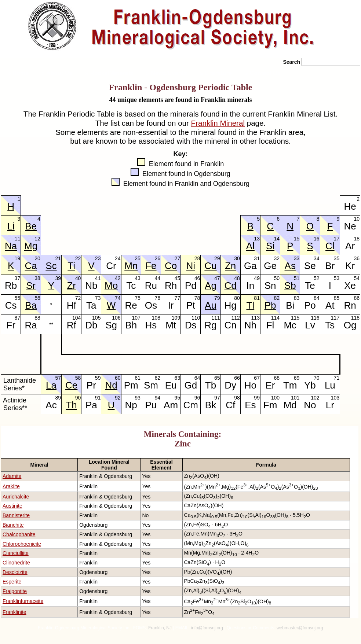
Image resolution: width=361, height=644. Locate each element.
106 (116, 317)
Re (131, 305)
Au (211, 305)
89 (58, 397)
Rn (350, 305)
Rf (72, 325)
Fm (270, 405)
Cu (210, 266)
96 (197, 397)
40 (78, 278)
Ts (330, 325)
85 (337, 297)
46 (197, 278)
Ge (270, 266)
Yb (310, 385)
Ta (91, 305)
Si (270, 246)
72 (78, 297)
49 (257, 278)
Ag (211, 286)
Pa (91, 405)
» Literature (216, 73)
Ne (350, 226)
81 (257, 297)
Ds (191, 325)
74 (118, 297)
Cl (330, 246)
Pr (91, 385)
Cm (191, 405)
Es (250, 405)
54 (357, 278)
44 (157, 278)
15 (297, 238)
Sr (31, 286)
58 (78, 377)
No (310, 405)
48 (237, 278)
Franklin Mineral (218, 123)
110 (196, 317)
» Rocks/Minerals (109, 73)
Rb (11, 286)
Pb (270, 305)
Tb (211, 385)
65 (217, 377)
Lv (310, 325)
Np (131, 405)
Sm (151, 385)
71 (337, 377)
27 (178, 258)
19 (18, 258)
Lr (330, 405)
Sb (290, 286)
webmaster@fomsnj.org (300, 628)
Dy (230, 385)
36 (357, 258)
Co (171, 266)
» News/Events (167, 73)
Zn (230, 266)
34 (317, 258)
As (290, 266)
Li (11, 226)
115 (295, 317)
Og (350, 325)
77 (178, 297)
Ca (31, 266)
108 (156, 317)
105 (96, 317)
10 (357, 218)
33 (297, 258)
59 (98, 377)
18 (357, 238)
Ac (51, 405)
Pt (191, 305)
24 (118, 258)
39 (58, 278)
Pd (191, 286)
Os (151, 305)
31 (257, 258)
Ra (31, 325)
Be (31, 226)
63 (178, 377)
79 (217, 297)
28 (197, 258)
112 (235, 317)
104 (76, 317)
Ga (250, 266)
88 (37, 317)
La (51, 385)
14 (277, 238)
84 (317, 297)
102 (315, 397)
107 (136, 317)
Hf (72, 305)
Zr (71, 286)
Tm (290, 385)
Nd (111, 385)
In (251, 286)
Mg (31, 246)
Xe (350, 286)
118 (355, 317)
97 (217, 397)
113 (256, 317)
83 (297, 297)
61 (138, 377)
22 (78, 258)
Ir (171, 305)
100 (275, 397)
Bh (131, 325)
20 (37, 258)
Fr (11, 325)
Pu (151, 405)
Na (11, 246)
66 (237, 377)
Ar (350, 246)
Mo (111, 286)
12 (37, 238)
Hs (151, 325)
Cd (231, 286)
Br (330, 266)
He (350, 206)
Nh (250, 325)
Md (290, 405)
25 (138, 258)
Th (71, 405)
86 (357, 297)
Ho (250, 385)
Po (310, 305)
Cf (230, 405)
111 (216, 317)
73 (98, 297)
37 (18, 278)
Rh (171, 286)
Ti (71, 266)
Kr (350, 266)
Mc (290, 325)
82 (277, 297)
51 (297, 278)
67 (257, 377)
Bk (211, 405)
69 (297, 377)
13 (257, 238)
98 (237, 397)
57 (58, 377)
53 (337, 278)
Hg (231, 305)
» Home (17, 73)
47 (217, 278)
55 (18, 297)
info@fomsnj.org (207, 628)
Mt (171, 325)
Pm (131, 385)
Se (310, 266)
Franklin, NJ (160, 628)
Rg (210, 325)
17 (337, 238)
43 (138, 278)
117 (335, 317)
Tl (251, 305)
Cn (231, 325)
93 (138, 397)
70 (317, 377)
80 (237, 297)
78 (197, 297)
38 (37, 278)
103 (335, 397)
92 (118, 397)
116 (315, 317)
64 (197, 377)
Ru (151, 286)
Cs (11, 305)
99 (257, 397)
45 (178, 278)
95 (178, 397)
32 (277, 258)
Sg (111, 325)
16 (317, 238)
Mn (131, 266)
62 (157, 377)
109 (176, 317)
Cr (111, 266)
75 (138, 297)
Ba (31, 305)
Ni (191, 266)
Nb (91, 286)
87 (18, 317)
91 (98, 397)
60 (118, 377)
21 (58, 258)
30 (237, 258)
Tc (131, 286)
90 (78, 397)
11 (18, 238)
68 (277, 377)
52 (317, 278)
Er (270, 385)
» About (57, 73)
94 (157, 397)
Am (171, 405)
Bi (290, 305)
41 (98, 278)
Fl (270, 325)
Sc (51, 266)
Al (250, 246)
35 (337, 258)
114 (275, 317)
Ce (71, 385)
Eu (171, 385)
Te (310, 286)
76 (157, 297)
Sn (270, 286)
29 (217, 258)
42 (118, 278)
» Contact (263, 73)
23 (98, 258)
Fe (151, 266)
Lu (330, 385)
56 (37, 297)
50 (277, 278)
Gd (191, 385)
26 (157, 258)
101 (295, 397)
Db (91, 325)
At (330, 305)
